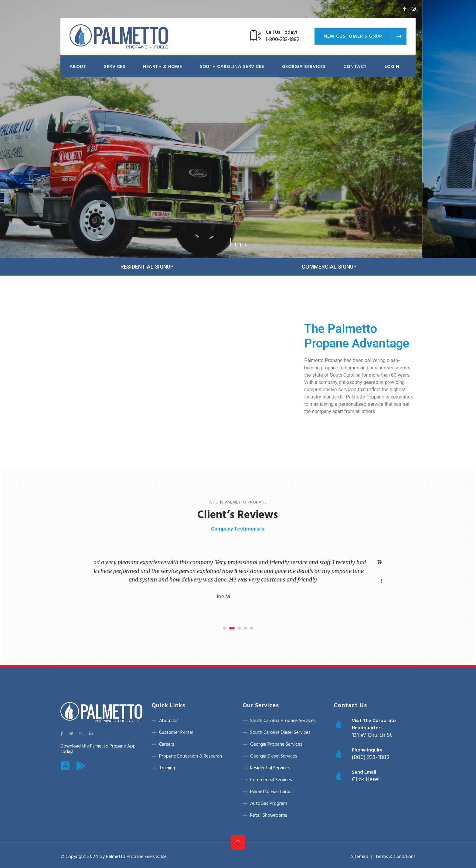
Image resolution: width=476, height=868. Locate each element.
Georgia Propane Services (276, 744)
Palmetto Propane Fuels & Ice (136, 857)
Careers (167, 744)
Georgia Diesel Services (274, 756)
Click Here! (366, 780)
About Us (169, 721)
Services (115, 67)
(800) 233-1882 (371, 758)
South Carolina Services (232, 67)
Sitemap (360, 857)
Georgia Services (304, 67)
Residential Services (270, 768)
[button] (231, 242)
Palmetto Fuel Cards (271, 792)
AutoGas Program (269, 804)
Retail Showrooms (269, 815)
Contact (355, 67)
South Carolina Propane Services (283, 721)
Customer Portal (176, 733)
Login (392, 67)
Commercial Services (271, 780)
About (78, 67)
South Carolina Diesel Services (280, 733)
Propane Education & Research (190, 756)
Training (167, 768)
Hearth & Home (162, 67)
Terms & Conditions (395, 857)
